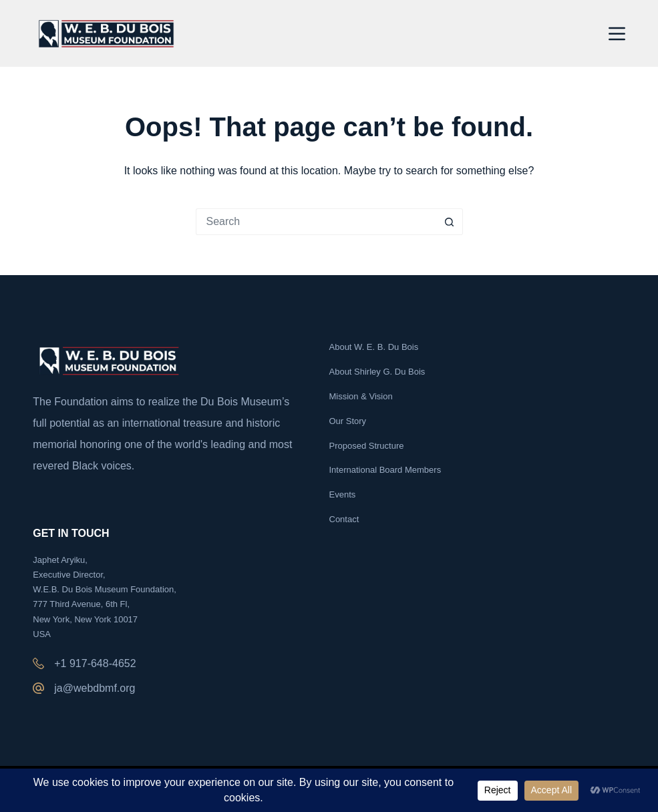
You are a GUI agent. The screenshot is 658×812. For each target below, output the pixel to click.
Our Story (348, 421)
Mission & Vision (361, 396)
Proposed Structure (367, 446)
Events (343, 494)
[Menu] (617, 34)
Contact (344, 519)
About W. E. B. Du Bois (374, 347)
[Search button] (450, 222)
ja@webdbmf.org (95, 688)
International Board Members (385, 470)
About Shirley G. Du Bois (377, 372)
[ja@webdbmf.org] (38, 688)
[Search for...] (316, 222)
